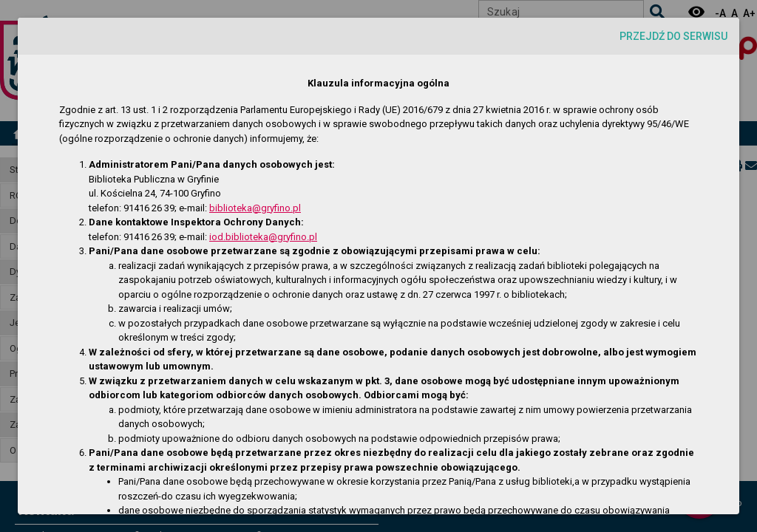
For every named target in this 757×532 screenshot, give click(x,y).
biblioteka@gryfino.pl (255, 208)
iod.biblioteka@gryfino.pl (263, 237)
